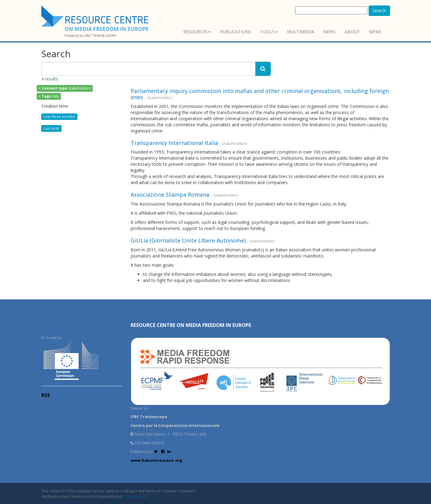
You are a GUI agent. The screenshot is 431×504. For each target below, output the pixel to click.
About (352, 32)
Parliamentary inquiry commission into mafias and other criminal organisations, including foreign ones (260, 94)
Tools (269, 32)
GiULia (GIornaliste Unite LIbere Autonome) (189, 240)
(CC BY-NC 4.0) (135, 496)
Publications (236, 32)
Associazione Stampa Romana (171, 195)
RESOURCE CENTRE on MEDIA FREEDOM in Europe (191, 325)
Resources (197, 32)
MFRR (375, 32)
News (329, 32)
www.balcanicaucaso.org (156, 460)
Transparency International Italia (175, 143)
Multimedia (301, 32)
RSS (46, 395)
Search (379, 11)
